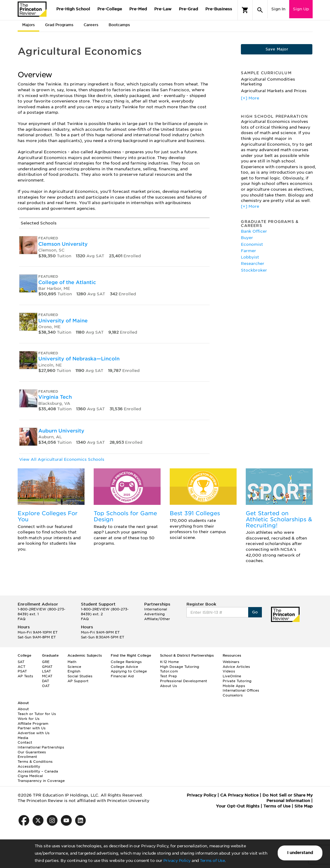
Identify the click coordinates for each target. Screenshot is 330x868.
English (74, 671)
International (156, 609)
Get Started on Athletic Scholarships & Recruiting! (279, 519)
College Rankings (126, 662)
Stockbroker (254, 270)
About (23, 709)
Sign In (278, 9)
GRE (46, 662)
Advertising (155, 614)
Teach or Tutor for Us (37, 714)
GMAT (47, 667)
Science (74, 667)
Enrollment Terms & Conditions (35, 759)
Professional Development (184, 681)
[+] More (250, 98)
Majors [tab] (28, 25)
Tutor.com (169, 671)
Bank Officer (254, 231)
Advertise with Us (34, 733)
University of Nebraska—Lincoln (79, 359)
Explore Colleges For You (48, 516)
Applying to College (129, 671)
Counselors (233, 695)
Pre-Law (163, 9)
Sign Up (301, 9)
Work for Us (29, 719)
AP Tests (25, 676)
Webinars (231, 662)
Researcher (253, 264)
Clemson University (63, 244)
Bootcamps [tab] (119, 25)
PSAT (22, 671)
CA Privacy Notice (239, 795)
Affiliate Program (33, 724)
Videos (229, 671)
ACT (21, 667)
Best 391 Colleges (195, 513)
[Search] (260, 10)
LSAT (46, 671)
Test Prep (168, 676)
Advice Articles (236, 667)
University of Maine (63, 321)
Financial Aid (122, 676)
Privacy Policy (177, 861)
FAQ (22, 619)
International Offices (241, 690)
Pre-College (110, 9)
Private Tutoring (237, 681)
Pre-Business (219, 9)
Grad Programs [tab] (59, 25)
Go (255, 612)
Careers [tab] (91, 25)
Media (23, 738)
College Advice (124, 667)
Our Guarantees (32, 752)
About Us (168, 686)
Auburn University (61, 431)
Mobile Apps (234, 686)
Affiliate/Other (157, 619)
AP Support (78, 681)
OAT (46, 686)
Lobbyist (250, 257)
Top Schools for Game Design (125, 516)
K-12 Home (169, 662)
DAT (45, 681)
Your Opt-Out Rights (238, 806)
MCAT (47, 676)
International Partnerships (41, 747)
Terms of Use (212, 861)
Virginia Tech (55, 397)
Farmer (248, 251)
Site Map (304, 806)
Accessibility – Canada (38, 771)
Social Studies (80, 676)
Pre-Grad (188, 9)
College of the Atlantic (67, 282)
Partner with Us (32, 728)
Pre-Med (138, 9)
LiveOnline (232, 676)
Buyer (247, 238)
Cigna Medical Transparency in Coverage (41, 778)
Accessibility (29, 766)
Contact (25, 742)
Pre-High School (73, 9)
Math (72, 662)
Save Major (277, 49)
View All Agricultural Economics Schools (62, 459)
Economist (252, 244)
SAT (21, 662)
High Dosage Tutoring (180, 667)
